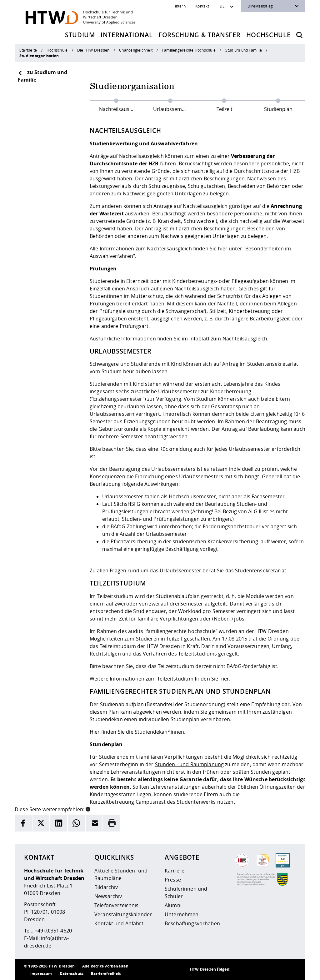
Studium (80, 35)
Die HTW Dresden (93, 50)
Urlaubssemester (174, 109)
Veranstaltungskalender (123, 914)
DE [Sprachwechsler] (222, 6)
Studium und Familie (244, 50)
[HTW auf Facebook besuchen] (277, 969)
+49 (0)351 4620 (53, 931)
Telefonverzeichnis (117, 905)
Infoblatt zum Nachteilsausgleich (228, 339)
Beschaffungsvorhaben (192, 923)
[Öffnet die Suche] (299, 35)
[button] (88, 809)
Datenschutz (72, 974)
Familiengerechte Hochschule (189, 50)
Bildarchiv (106, 887)
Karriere (175, 871)
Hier (95, 732)
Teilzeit (225, 109)
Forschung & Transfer (199, 35)
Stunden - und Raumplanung (190, 764)
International (127, 35)
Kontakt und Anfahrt (119, 923)
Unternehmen (182, 914)
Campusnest (151, 802)
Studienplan (278, 109)
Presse (173, 880)
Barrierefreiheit (106, 974)
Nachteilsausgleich (121, 109)
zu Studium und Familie (42, 76)
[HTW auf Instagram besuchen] (252, 969)
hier (224, 679)
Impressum (41, 974)
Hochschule (268, 35)
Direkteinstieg (260, 6)
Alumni (173, 905)
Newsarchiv (108, 896)
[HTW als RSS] (240, 969)
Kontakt (202, 6)
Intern (180, 6)
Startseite (28, 50)
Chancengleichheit (136, 50)
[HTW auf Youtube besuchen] (290, 969)
